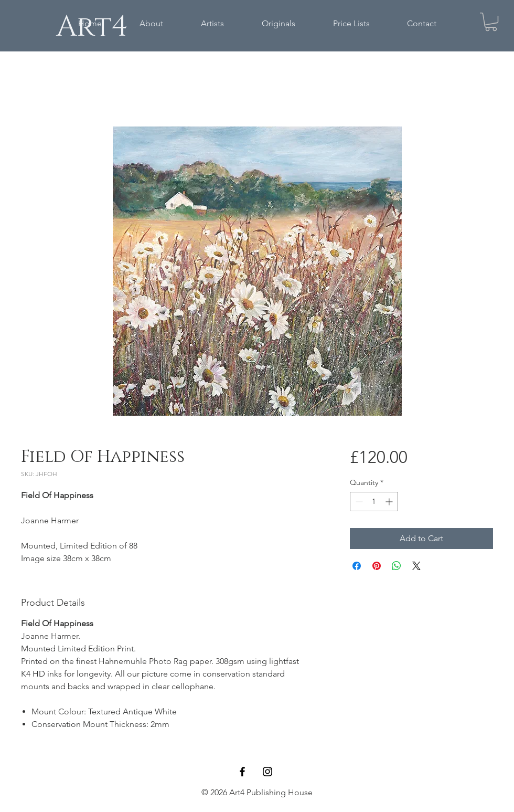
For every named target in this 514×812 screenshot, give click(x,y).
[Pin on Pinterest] (377, 566)
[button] (491, 22)
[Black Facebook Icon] (242, 772)
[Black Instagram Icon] (267, 772)
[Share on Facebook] (357, 566)
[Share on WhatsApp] (397, 566)
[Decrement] (358, 502)
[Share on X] (416, 566)
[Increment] (390, 502)
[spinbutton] (374, 502)
